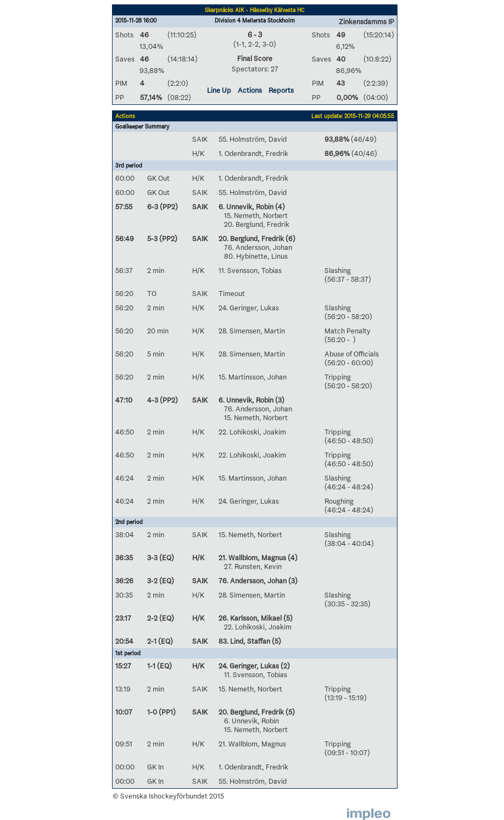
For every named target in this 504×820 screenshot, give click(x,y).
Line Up (219, 90)
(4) (279, 207)
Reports (281, 90)
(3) (279, 400)
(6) (290, 238)
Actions (250, 90)
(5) (287, 618)
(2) (284, 666)
